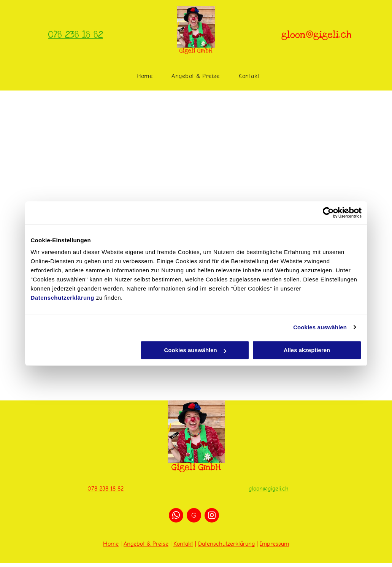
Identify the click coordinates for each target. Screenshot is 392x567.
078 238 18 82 (75, 35)
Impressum (274, 544)
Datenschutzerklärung (63, 298)
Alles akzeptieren (307, 350)
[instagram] (212, 516)
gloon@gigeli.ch (269, 489)
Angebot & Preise (146, 544)
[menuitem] (145, 76)
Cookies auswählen (320, 327)
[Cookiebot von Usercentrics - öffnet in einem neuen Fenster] (328, 213)
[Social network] (194, 516)
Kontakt (183, 544)
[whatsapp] (176, 516)
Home (111, 544)
